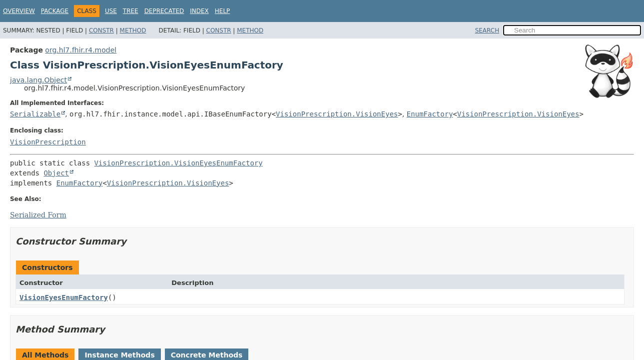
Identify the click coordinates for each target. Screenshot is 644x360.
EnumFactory (430, 114)
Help (223, 11)
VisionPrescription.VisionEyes (337, 114)
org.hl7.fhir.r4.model (81, 50)
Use (111, 11)
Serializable (35, 114)
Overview (19, 11)
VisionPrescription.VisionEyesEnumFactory (179, 163)
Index (199, 11)
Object (56, 173)
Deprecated (164, 11)
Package (55, 11)
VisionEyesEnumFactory (64, 297)
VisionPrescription (48, 142)
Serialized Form (38, 215)
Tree (131, 11)
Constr (101, 30)
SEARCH (487, 30)
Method (133, 30)
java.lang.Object (38, 80)
